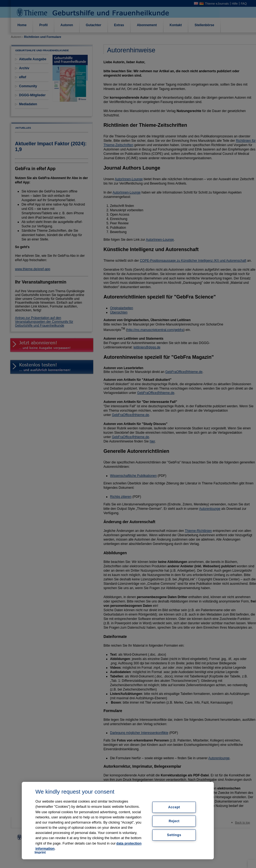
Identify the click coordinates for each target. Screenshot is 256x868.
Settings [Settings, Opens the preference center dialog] (174, 835)
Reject (174, 821)
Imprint (40, 852)
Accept (174, 807)
